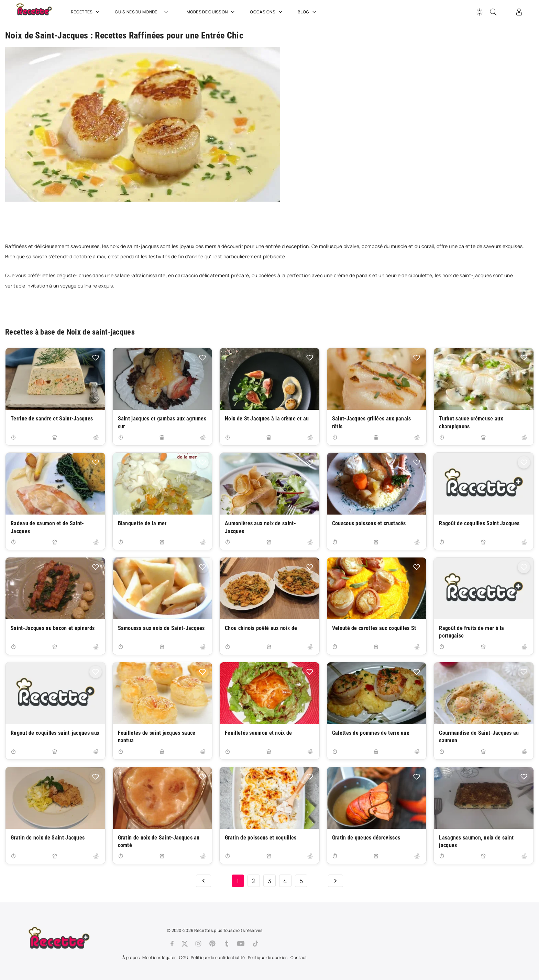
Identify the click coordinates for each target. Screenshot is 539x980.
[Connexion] (519, 12)
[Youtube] (241, 944)
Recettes (86, 12)
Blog (308, 12)
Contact (299, 958)
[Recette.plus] (39, 12)
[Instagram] (198, 944)
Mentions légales (159, 958)
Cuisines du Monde (144, 12)
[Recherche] (493, 12)
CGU (184, 958)
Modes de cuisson (212, 12)
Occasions (267, 12)
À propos (131, 958)
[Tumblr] (227, 944)
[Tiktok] (256, 944)
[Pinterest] (212, 944)
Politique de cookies (268, 958)
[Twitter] (185, 944)
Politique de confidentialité (218, 958)
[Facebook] (172, 944)
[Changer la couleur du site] (480, 12)
